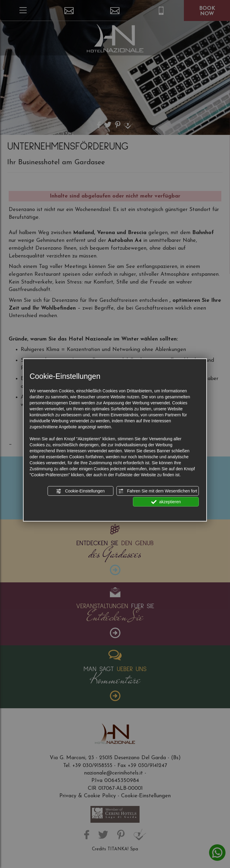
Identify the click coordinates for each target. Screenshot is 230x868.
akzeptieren (166, 502)
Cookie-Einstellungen (80, 491)
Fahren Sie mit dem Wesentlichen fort (158, 491)
